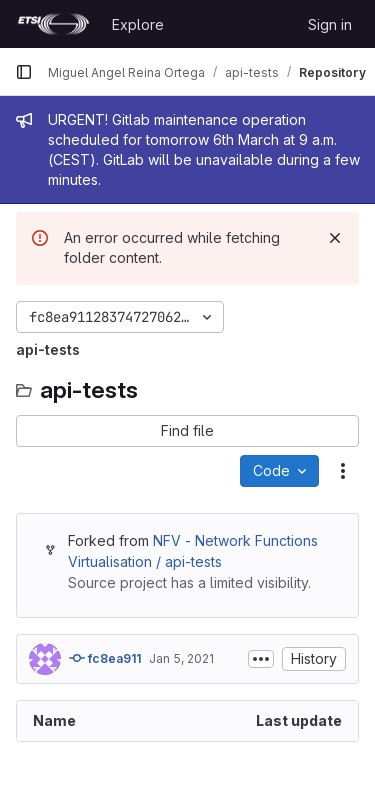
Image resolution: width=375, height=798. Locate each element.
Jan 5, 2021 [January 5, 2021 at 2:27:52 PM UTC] (181, 658)
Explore (138, 24)
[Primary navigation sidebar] (24, 72)
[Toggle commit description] (261, 659)
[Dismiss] (335, 238)
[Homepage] (53, 24)
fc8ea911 (105, 658)
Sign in (330, 24)
